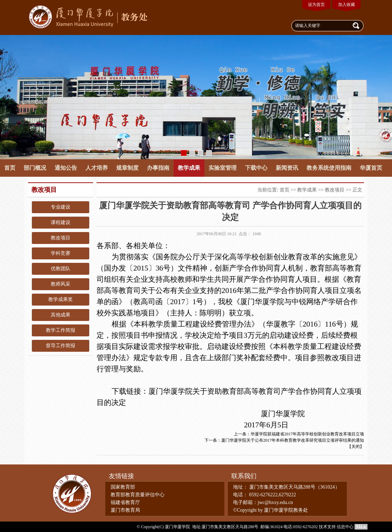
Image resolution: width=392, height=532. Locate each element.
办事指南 (158, 168)
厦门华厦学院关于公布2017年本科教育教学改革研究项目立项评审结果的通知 (293, 440)
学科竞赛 (61, 253)
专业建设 (61, 207)
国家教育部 (123, 487)
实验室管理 (223, 168)
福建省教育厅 (125, 502)
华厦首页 (371, 168)
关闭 (356, 447)
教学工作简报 (61, 330)
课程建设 (61, 222)
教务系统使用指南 (329, 168)
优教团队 (61, 269)
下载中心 (256, 168)
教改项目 (61, 238)
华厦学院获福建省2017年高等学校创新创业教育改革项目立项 (307, 434)
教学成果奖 (61, 299)
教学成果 (189, 168)
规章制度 (127, 168)
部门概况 (35, 168)
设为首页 (316, 5)
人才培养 (97, 168)
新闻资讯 (287, 168)
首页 (10, 168)
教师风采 (61, 284)
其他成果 (61, 315)
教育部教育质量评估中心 (138, 495)
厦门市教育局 (125, 510)
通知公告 (66, 168)
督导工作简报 (61, 346)
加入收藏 (346, 5)
